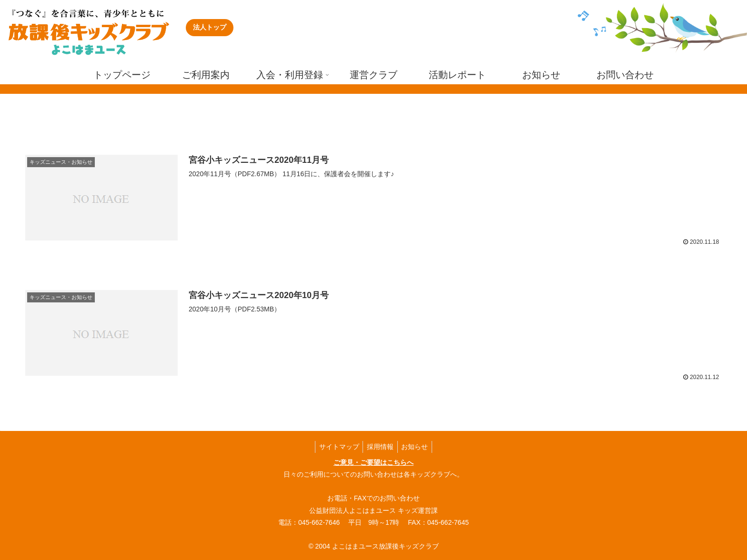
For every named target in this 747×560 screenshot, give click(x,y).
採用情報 (380, 446)
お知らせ (417, 446)
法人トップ (210, 27)
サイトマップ (337, 446)
